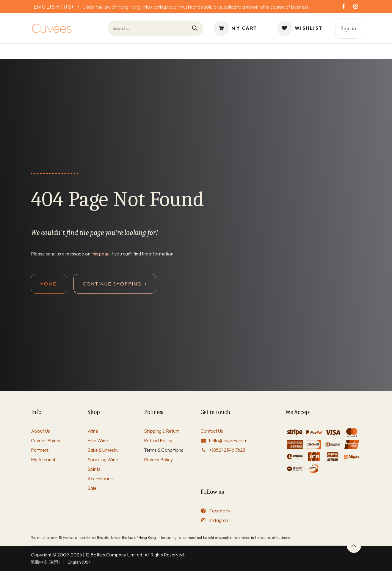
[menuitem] (45, 562)
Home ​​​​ (49, 284)
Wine (93, 431)
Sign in (348, 28)
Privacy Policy (158, 459)
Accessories (100, 479)
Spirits (94, 469)
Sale (92, 488)
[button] (354, 546)
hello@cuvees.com (228, 440)
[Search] (195, 28)
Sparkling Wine (103, 459)
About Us (40, 431)
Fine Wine (98, 440)
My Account (43, 459)
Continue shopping (115, 284)
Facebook (220, 511)
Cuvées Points (46, 440)
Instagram (219, 520)
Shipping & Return (162, 431)
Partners (40, 450)
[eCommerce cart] (235, 28)
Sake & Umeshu (103, 450)
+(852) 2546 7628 (227, 450)
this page (101, 254)
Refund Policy (158, 440)
